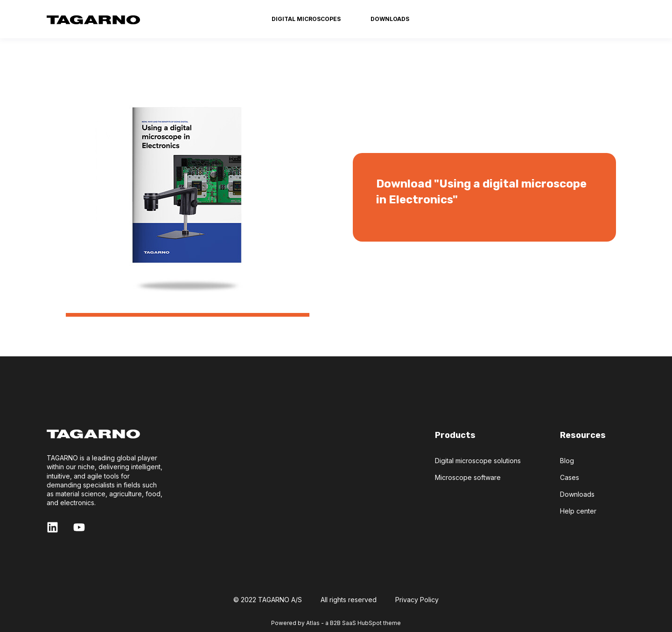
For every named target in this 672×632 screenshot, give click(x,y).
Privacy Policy (417, 600)
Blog (567, 461)
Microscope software (468, 477)
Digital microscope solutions (478, 461)
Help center (578, 511)
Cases (570, 477)
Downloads (577, 494)
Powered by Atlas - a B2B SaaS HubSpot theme (336, 623)
